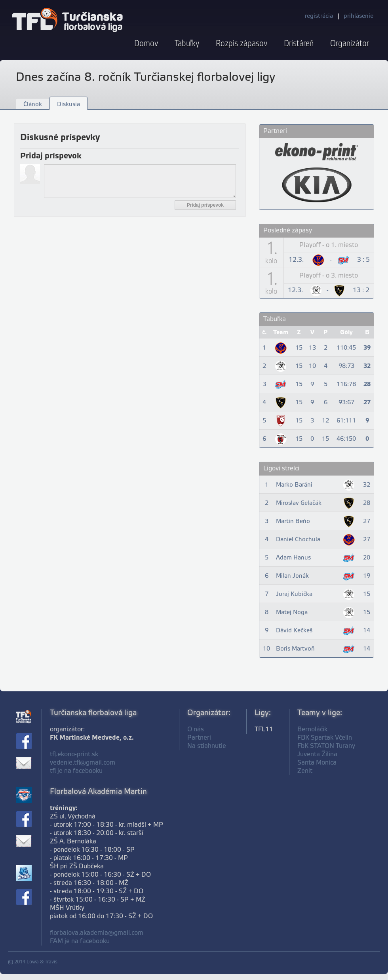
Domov (146, 44)
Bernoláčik (312, 730)
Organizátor (350, 44)
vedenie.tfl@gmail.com (83, 763)
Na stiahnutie (207, 746)
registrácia (319, 16)
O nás (196, 730)
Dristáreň (299, 44)
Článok (33, 105)
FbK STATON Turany (326, 746)
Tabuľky (187, 44)
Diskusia (68, 105)
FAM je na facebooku (80, 941)
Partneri (199, 738)
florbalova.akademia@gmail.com (97, 933)
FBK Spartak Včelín (325, 738)
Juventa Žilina (317, 755)
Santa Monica (317, 763)
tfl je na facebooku (76, 771)
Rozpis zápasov (242, 44)
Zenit (305, 771)
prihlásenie (359, 16)
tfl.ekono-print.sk (74, 755)
